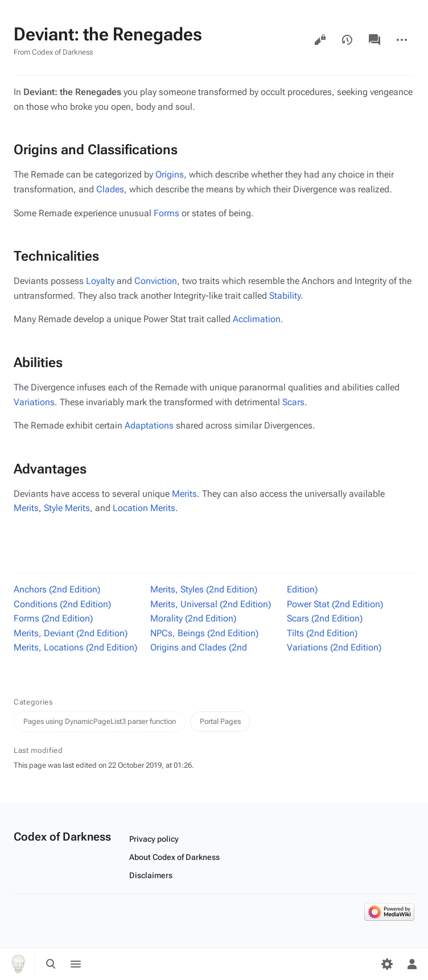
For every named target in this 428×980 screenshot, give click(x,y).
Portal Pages (220, 721)
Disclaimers (151, 875)
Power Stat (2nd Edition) (335, 604)
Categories (33, 702)
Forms (166, 213)
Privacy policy (154, 839)
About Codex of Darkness (174, 857)
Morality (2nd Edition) (193, 618)
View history (347, 40)
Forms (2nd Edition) (53, 618)
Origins (170, 174)
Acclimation (257, 319)
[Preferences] (387, 964)
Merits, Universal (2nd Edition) (211, 604)
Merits (184, 494)
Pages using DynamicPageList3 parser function (100, 721)
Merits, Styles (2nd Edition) (204, 589)
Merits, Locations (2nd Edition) (75, 647)
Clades (110, 189)
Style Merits (67, 508)
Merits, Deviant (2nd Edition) (71, 633)
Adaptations (149, 425)
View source (320, 40)
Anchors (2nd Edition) (57, 589)
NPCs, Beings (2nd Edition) (204, 633)
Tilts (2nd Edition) (322, 633)
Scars (293, 402)
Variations (34, 402)
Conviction (156, 281)
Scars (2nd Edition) (325, 618)
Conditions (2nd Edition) (62, 604)
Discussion (374, 40)
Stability (285, 296)
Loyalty (100, 281)
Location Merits (144, 508)
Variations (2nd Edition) (334, 647)
